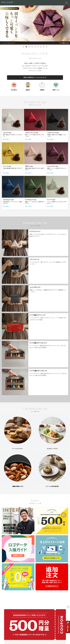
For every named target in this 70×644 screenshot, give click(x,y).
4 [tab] (32, 47)
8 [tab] (44, 47)
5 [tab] (35, 47)
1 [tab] (23, 47)
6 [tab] (38, 47)
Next (68, 25)
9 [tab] (47, 47)
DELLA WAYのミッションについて (35, 77)
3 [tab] (29, 47)
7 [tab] (41, 47)
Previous (2, 25)
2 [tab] (26, 47)
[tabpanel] (35, 25)
